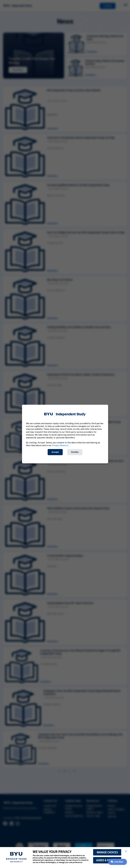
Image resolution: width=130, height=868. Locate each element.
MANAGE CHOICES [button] (107, 852)
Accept (55, 452)
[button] (126, 851)
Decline (75, 452)
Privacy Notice (59, 445)
